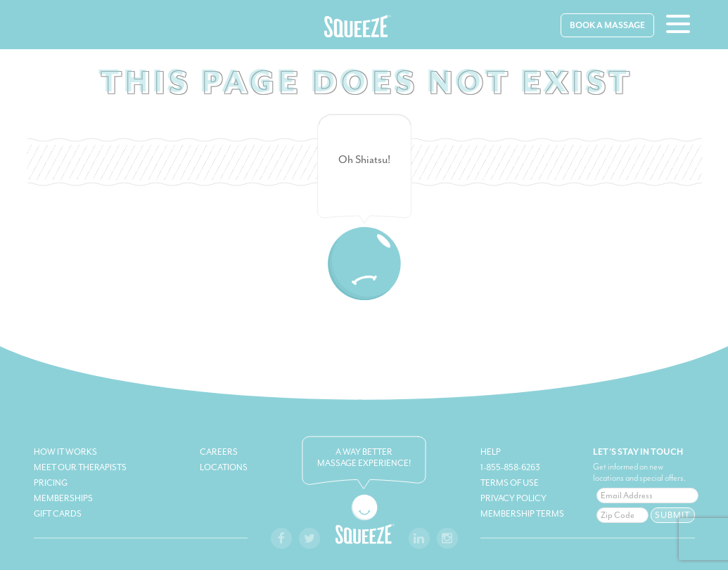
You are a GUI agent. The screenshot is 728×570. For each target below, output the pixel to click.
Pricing (51, 483)
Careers (219, 452)
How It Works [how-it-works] (65, 452)
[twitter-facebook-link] (309, 538)
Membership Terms (522, 514)
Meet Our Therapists (80, 467)
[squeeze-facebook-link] (281, 538)
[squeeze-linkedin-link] (419, 538)
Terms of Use (510, 483)
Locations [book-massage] (224, 467)
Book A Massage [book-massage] (607, 25)
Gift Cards (58, 514)
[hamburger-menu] (678, 26)
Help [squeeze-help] (491, 452)
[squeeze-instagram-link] (447, 538)
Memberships (63, 498)
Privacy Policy (513, 498)
